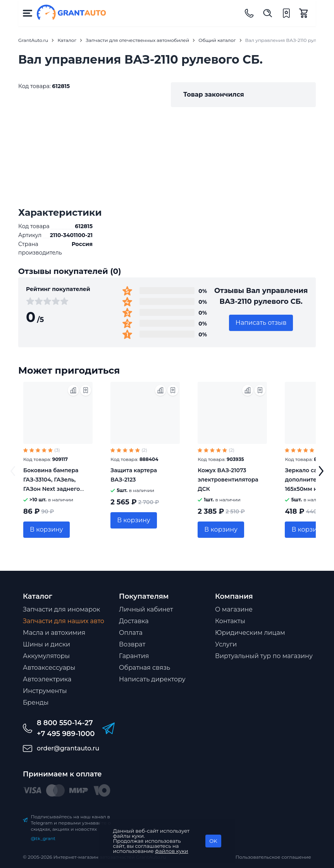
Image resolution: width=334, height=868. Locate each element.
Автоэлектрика (47, 679)
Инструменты (45, 691)
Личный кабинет (146, 609)
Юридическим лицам (250, 633)
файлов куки (172, 851)
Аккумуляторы (46, 656)
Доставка (134, 621)
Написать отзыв (261, 323)
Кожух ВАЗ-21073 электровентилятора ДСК (228, 480)
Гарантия (134, 656)
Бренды (36, 703)
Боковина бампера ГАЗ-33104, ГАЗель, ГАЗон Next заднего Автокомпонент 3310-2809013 (54, 489)
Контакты (230, 621)
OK (213, 841)
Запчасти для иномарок (61, 609)
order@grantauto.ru (68, 748)
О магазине (234, 609)
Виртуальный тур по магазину (264, 656)
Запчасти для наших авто (64, 621)
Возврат (132, 644)
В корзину (46, 529)
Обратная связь (145, 668)
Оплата (131, 633)
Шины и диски (46, 644)
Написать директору (152, 679)
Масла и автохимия (54, 633)
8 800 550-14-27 (65, 723)
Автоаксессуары (49, 668)
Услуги (226, 644)
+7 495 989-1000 (66, 734)
